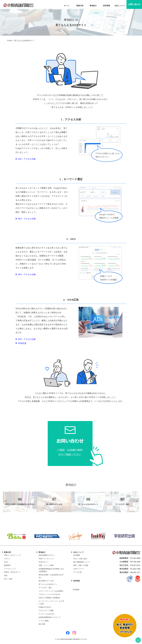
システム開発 (44, 621)
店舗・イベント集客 (46, 565)
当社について (120, 6)
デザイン (7, 559)
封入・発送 (8, 579)
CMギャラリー (79, 569)
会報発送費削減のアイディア (49, 617)
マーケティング (10, 569)
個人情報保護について (82, 562)
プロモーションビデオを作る (49, 594)
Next (136, 501)
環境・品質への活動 (81, 565)
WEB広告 (21, 343)
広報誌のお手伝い (45, 607)
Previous (6, 501)
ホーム (67, 6)
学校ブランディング (46, 559)
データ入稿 (77, 572)
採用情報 (106, 6)
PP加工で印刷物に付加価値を (50, 598)
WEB (6, 562)
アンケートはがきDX (46, 614)
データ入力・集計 (45, 588)
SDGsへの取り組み (80, 559)
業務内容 (80, 6)
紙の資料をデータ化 (46, 581)
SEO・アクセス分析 (26, 159)
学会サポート (44, 562)
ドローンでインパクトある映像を (51, 591)
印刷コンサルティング (12, 555)
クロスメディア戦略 (46, 611)
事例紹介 (93, 6)
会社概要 (77, 555)
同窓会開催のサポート (47, 555)
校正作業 (42, 624)
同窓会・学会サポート (12, 572)
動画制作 (7, 565)
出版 (6, 575)
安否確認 (75, 590)
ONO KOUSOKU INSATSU (70, 639)
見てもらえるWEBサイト (48, 584)
